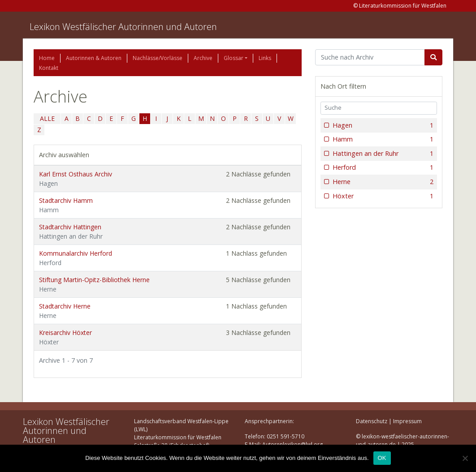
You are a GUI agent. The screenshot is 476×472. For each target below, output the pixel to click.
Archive (203, 58)
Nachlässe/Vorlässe (158, 58)
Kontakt (49, 68)
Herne (382, 182)
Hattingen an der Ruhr (382, 154)
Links (265, 58)
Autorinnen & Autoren (94, 58)
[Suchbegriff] (370, 57)
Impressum (407, 421)
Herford (382, 167)
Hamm (382, 139)
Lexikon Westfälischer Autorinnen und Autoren (123, 27)
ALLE (47, 118)
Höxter (382, 196)
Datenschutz (372, 421)
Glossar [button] (234, 58)
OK (382, 458)
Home (47, 58)
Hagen (382, 125)
